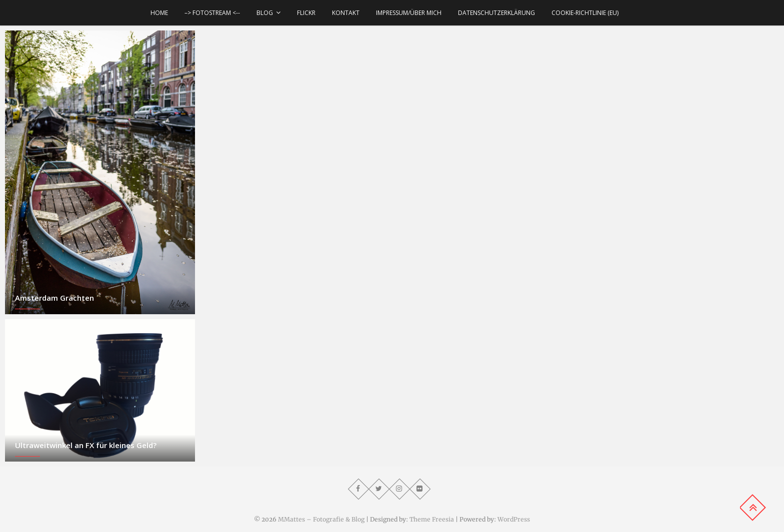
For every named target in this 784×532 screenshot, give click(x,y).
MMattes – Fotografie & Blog (321, 519)
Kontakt (346, 13)
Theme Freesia (432, 519)
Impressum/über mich (409, 13)
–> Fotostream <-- (212, 13)
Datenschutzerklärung (496, 13)
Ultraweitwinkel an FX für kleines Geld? (86, 445)
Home (159, 13)
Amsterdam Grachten (54, 298)
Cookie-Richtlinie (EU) (585, 13)
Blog (265, 13)
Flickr (306, 13)
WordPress (514, 519)
